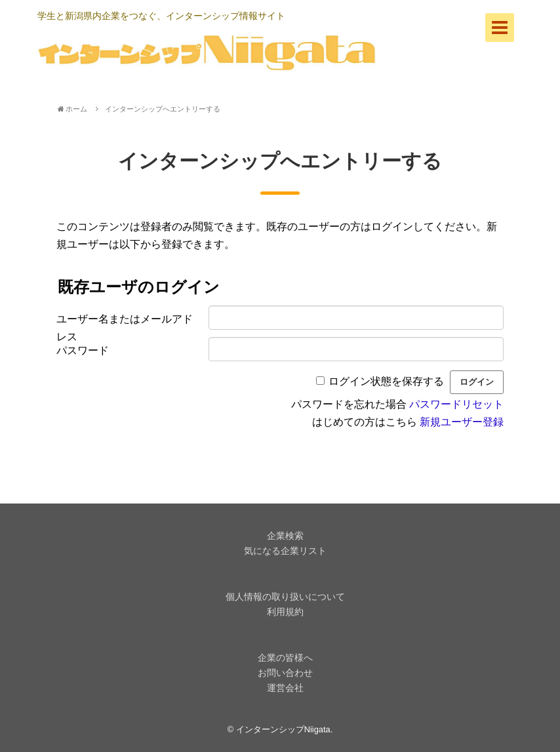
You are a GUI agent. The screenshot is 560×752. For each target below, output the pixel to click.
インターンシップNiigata (283, 729)
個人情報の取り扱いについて (285, 597)
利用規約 (285, 612)
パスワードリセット (456, 404)
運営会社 (285, 688)
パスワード (83, 350)
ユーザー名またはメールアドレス (125, 323)
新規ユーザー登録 (462, 422)
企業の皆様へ (285, 658)
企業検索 (285, 536)
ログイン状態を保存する (386, 381)
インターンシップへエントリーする (163, 109)
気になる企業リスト (285, 551)
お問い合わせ (285, 673)
